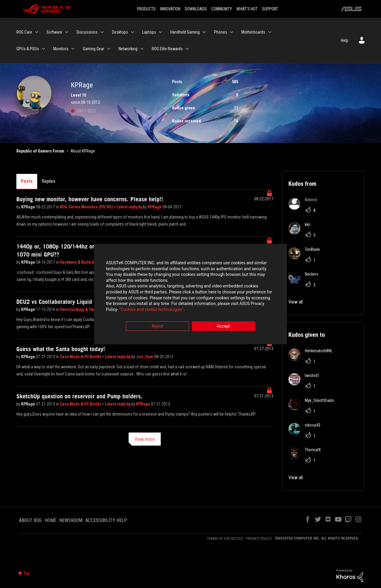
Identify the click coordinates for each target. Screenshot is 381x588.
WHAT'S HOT (247, 9)
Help (345, 40)
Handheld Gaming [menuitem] (185, 32)
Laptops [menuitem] (149, 32)
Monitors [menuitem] (61, 49)
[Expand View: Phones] (232, 32)
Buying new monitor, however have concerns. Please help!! (90, 199)
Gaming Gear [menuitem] (93, 49)
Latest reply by (130, 207)
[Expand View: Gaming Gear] (109, 49)
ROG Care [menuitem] (24, 32)
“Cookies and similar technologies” (152, 310)
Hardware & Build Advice (82, 262)
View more (145, 439)
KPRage (29, 207)
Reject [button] (158, 327)
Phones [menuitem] (221, 32)
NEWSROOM (71, 520)
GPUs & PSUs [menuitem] (28, 49)
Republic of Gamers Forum (40, 151)
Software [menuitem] (54, 32)
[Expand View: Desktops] (132, 32)
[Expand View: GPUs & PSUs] (43, 49)
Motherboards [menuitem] (253, 32)
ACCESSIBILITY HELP (106, 520)
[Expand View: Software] (67, 32)
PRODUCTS (146, 9)
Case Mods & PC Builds (81, 357)
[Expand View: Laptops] (160, 32)
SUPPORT (270, 9)
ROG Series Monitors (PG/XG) (87, 207)
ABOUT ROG (30, 520)
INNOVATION (170, 9)
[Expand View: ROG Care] (37, 32)
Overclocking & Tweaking (83, 309)
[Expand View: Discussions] (102, 32)
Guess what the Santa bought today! (61, 349)
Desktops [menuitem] (120, 32)
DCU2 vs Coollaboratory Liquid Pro (59, 302)
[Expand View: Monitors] (73, 49)
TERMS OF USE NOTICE (225, 539)
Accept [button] (224, 327)
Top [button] (27, 573)
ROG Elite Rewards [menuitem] (167, 49)
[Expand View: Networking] (142, 49)
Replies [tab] (49, 181)
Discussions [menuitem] (87, 32)
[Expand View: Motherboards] (270, 32)
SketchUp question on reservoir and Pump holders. (79, 396)
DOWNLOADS (196, 9)
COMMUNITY (222, 9)
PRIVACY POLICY (259, 539)
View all (296, 302)
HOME (50, 520)
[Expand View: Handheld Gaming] (204, 32)
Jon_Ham (145, 357)
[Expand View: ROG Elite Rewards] (187, 49)
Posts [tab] (27, 181)
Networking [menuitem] (128, 49)
